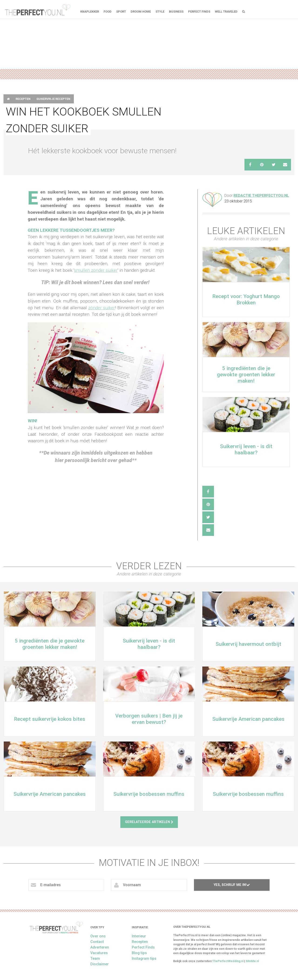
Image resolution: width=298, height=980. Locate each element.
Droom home (141, 12)
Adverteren (100, 947)
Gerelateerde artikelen (149, 822)
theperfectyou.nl (37, 9)
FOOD (108, 12)
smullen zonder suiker (96, 270)
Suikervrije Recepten (53, 99)
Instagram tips (144, 958)
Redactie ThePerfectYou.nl (261, 196)
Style (160, 12)
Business (176, 12)
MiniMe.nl (252, 961)
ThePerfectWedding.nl (228, 961)
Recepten (23, 99)
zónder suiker (102, 308)
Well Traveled (226, 12)
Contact (97, 942)
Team (95, 958)
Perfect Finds (199, 12)
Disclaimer (100, 964)
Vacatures (99, 953)
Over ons (98, 936)
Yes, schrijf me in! (232, 885)
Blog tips (139, 953)
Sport (121, 12)
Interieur (139, 936)
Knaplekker (90, 12)
